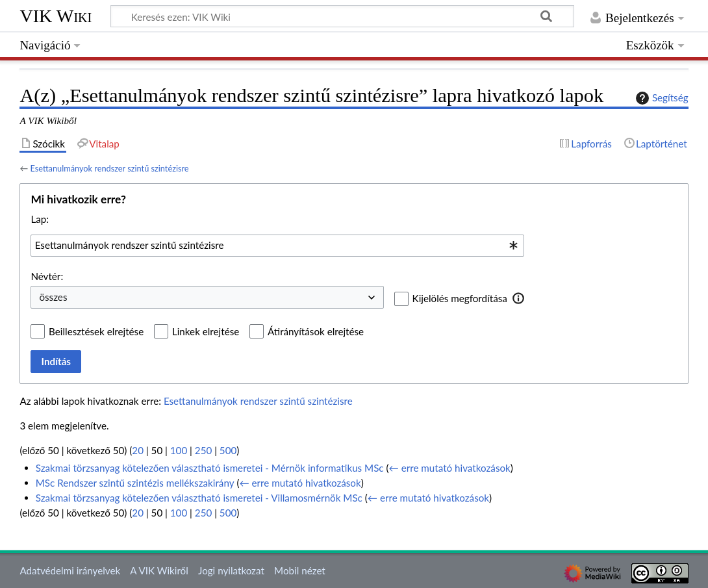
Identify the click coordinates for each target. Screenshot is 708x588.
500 (228, 450)
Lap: (40, 219)
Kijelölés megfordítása (460, 298)
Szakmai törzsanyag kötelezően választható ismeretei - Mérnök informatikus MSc (210, 468)
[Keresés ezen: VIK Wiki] (342, 16)
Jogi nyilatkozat (231, 570)
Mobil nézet (300, 570)
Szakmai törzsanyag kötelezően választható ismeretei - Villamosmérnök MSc (199, 498)
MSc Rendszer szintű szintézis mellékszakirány (135, 483)
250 (203, 450)
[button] (519, 298)
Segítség (661, 98)
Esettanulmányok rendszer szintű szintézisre (109, 168)
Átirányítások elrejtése (316, 331)
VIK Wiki (56, 16)
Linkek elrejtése (206, 331)
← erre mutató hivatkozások (450, 468)
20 (138, 450)
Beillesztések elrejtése (96, 331)
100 (179, 450)
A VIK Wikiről (159, 570)
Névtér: (47, 276)
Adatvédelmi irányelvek (70, 570)
